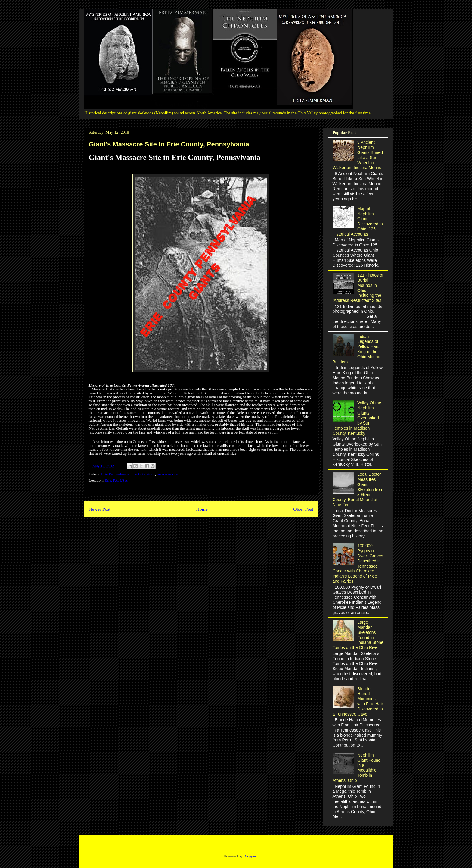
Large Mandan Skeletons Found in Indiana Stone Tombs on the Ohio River (358, 635)
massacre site (167, 474)
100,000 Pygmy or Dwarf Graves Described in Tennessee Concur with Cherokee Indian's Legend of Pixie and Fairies (358, 563)
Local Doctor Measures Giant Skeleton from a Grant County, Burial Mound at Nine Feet (358, 489)
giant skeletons (143, 474)
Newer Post (100, 509)
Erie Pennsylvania (115, 474)
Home (202, 509)
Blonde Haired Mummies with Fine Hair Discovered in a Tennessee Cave (358, 701)
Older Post (303, 509)
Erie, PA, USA (116, 480)
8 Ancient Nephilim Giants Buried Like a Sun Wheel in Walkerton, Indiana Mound (358, 155)
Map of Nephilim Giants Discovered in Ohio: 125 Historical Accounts (358, 221)
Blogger (250, 856)
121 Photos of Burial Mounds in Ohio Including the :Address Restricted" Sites (358, 288)
